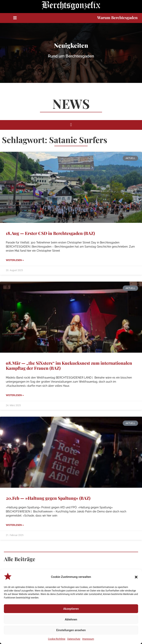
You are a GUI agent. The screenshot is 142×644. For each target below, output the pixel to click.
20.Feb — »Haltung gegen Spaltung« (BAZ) (48, 498)
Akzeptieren (71, 609)
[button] (136, 577)
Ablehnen (71, 619)
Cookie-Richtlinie (57, 639)
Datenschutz (74, 639)
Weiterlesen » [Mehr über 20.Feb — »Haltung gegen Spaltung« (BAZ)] (15, 525)
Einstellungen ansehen (71, 630)
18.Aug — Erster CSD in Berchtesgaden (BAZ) (50, 233)
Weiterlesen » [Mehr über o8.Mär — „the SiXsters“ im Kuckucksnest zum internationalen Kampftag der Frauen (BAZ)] (15, 395)
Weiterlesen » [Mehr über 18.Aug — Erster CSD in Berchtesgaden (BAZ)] (15, 260)
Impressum (88, 639)
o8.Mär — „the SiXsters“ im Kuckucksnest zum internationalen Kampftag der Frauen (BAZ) (69, 365)
